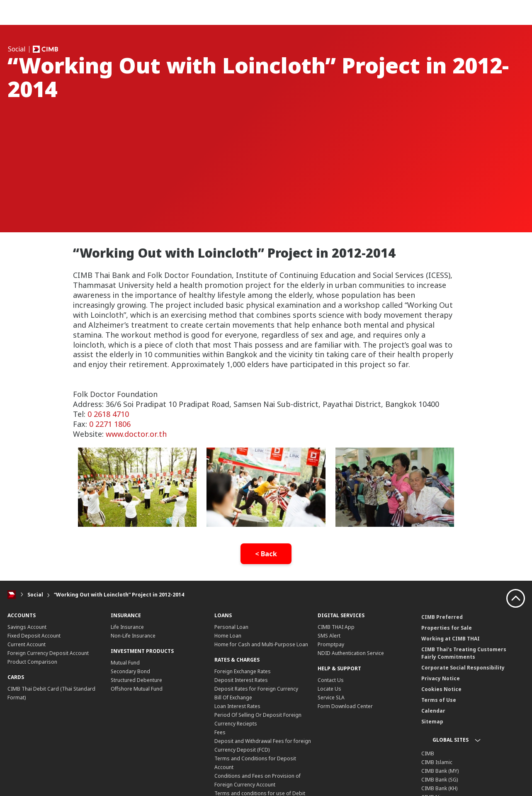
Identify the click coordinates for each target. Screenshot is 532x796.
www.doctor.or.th (136, 434)
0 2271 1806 (110, 424)
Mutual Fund (125, 663)
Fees (220, 732)
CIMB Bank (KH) (439, 788)
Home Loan (228, 636)
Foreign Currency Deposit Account (48, 653)
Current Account (27, 644)
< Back (266, 554)
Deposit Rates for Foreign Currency (256, 689)
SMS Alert (329, 636)
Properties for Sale (447, 628)
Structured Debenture (136, 680)
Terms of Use (439, 700)
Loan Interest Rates (237, 706)
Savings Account (27, 627)
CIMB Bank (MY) (440, 771)
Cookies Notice (441, 689)
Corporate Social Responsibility (463, 668)
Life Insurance (127, 627)
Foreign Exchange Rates (243, 671)
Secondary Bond (130, 671)
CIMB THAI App (336, 627)
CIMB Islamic (437, 762)
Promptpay (331, 644)
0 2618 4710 (108, 414)
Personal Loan (231, 627)
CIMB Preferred (442, 617)
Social (35, 595)
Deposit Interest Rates (241, 680)
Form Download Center (345, 706)
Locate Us (329, 689)
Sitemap (432, 722)
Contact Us (331, 680)
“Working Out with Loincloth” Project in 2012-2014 (119, 595)
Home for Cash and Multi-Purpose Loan (261, 644)
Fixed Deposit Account (34, 636)
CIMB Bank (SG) (440, 780)
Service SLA (331, 697)
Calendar (433, 711)
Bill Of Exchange (233, 697)
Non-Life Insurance (133, 636)
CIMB (428, 753)
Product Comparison (32, 662)
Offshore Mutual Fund (137, 689)
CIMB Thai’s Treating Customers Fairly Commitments (464, 653)
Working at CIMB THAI (451, 639)
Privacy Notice (441, 678)
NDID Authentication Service (351, 653)
